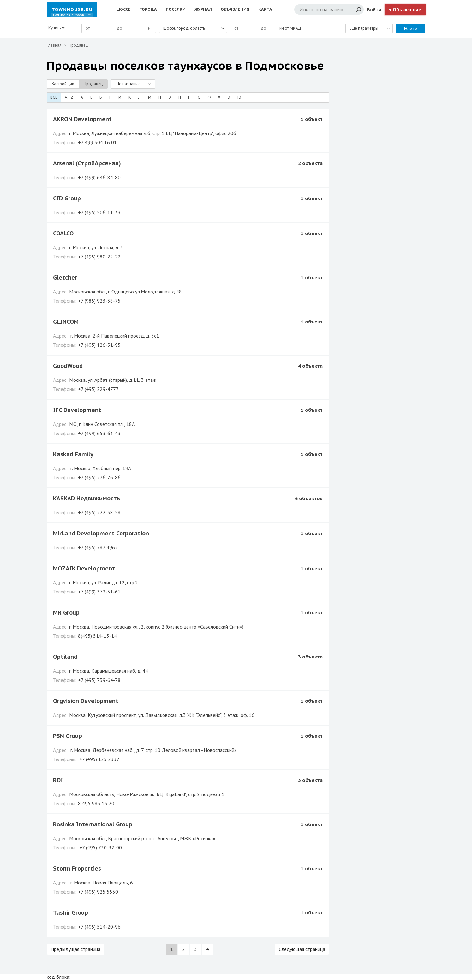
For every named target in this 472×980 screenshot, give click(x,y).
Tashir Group (71, 913)
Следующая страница (302, 949)
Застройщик (63, 84)
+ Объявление (405, 9)
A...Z (69, 97)
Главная (54, 45)
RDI (58, 780)
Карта (265, 9)
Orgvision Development (86, 701)
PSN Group (68, 736)
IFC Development (77, 410)
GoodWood (68, 366)
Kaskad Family (73, 454)
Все (54, 97)
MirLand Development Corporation (101, 533)
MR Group (66, 613)
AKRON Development (82, 119)
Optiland (65, 657)
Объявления (235, 9)
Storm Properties (77, 868)
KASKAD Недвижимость (87, 498)
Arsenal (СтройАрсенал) (87, 163)
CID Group (67, 198)
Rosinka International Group (93, 824)
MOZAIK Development (84, 568)
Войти (374, 9)
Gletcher (65, 277)
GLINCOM (66, 322)
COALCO (63, 233)
